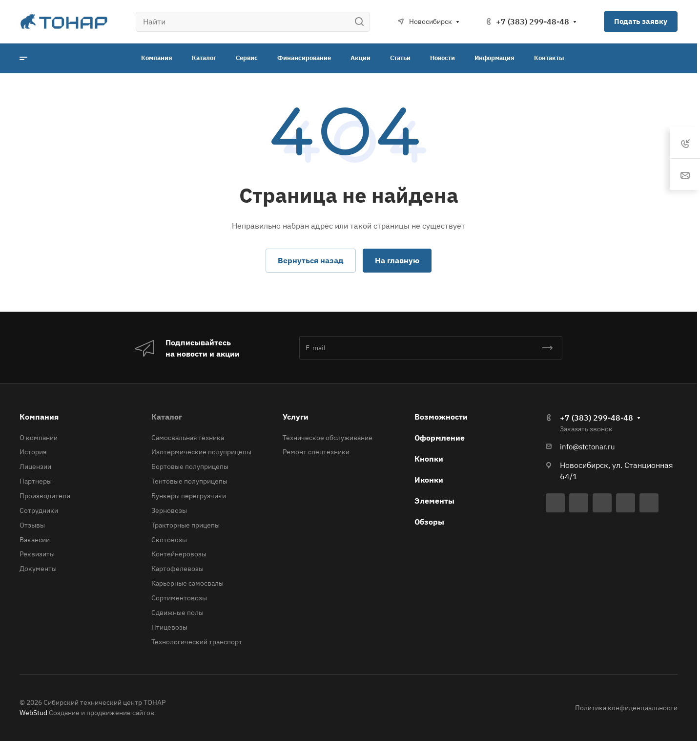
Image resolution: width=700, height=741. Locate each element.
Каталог (167, 417)
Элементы (434, 501)
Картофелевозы (177, 569)
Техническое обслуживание (328, 438)
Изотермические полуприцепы (201, 452)
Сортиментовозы (179, 598)
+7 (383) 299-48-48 (533, 21)
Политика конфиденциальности (626, 708)
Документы (38, 569)
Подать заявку (641, 21)
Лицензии (35, 466)
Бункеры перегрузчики (189, 496)
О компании (39, 438)
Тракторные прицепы (185, 525)
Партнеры (36, 481)
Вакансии (35, 540)
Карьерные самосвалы (187, 583)
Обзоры (429, 522)
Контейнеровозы (179, 554)
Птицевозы (169, 627)
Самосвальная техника (188, 438)
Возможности (441, 417)
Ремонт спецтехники (316, 452)
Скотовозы (169, 540)
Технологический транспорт (197, 642)
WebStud (33, 713)
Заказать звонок (586, 429)
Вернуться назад (311, 260)
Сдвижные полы (177, 613)
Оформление (440, 438)
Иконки (429, 480)
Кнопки (429, 459)
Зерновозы (169, 510)
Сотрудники (39, 510)
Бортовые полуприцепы (190, 466)
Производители (45, 496)
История (33, 452)
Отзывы (32, 525)
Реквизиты (37, 554)
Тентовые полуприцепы (189, 481)
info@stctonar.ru (587, 447)
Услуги (296, 417)
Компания (39, 417)
